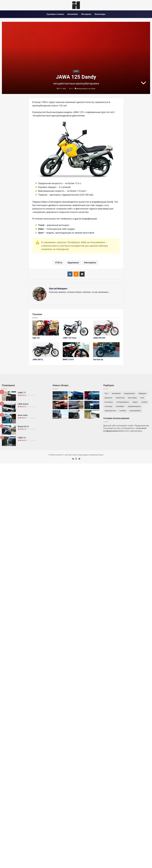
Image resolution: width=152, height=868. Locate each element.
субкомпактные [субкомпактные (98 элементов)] (110, 411)
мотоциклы (91, 263)
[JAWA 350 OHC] (106, 328)
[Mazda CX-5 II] (9, 430)
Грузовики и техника (55, 14)
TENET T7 (22, 393)
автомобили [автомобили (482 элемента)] (116, 393)
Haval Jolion (23, 415)
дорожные (74, 263)
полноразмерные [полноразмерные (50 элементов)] (123, 402)
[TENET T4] (9, 441)
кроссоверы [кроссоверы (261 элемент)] (133, 398)
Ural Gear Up (98, 360)
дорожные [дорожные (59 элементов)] (108, 398)
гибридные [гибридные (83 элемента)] (142, 393)
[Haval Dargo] (76, 414)
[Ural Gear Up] (106, 350)
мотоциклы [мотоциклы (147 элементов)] (109, 402)
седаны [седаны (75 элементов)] (135, 402)
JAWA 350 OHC (99, 338)
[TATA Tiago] (60, 405)
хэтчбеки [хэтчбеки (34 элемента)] (123, 411)
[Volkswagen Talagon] (60, 396)
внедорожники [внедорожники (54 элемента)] (129, 393)
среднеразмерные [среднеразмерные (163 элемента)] (134, 406)
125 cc (59, 263)
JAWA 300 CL (38, 360)
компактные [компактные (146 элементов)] (120, 398)
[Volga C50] (92, 405)
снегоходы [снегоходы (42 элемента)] (108, 406)
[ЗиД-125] (46, 328)
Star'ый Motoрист (58, 289)
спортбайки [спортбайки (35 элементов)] (120, 406)
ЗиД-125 (36, 338)
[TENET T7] (9, 396)
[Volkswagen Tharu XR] (76, 396)
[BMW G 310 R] (76, 350)
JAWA (76, 71)
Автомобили (73, 14)
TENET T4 (22, 438)
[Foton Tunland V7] (60, 414)
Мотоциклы (86, 14)
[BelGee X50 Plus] (76, 405)
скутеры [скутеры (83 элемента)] (144, 402)
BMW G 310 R (68, 360)
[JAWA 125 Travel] (76, 328)
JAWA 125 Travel (70, 338)
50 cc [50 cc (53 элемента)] (106, 393)
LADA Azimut (23, 404)
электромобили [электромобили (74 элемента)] (135, 411)
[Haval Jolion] (9, 419)
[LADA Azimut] (9, 407)
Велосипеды (100, 14)
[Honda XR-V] (92, 414)
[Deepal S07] (92, 396)
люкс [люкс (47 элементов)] (142, 398)
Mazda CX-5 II (23, 427)
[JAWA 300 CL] (46, 350)
